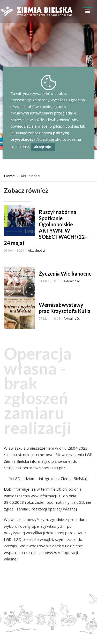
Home (9, 176)
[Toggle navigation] (88, 11)
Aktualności (36, 250)
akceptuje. (43, 147)
